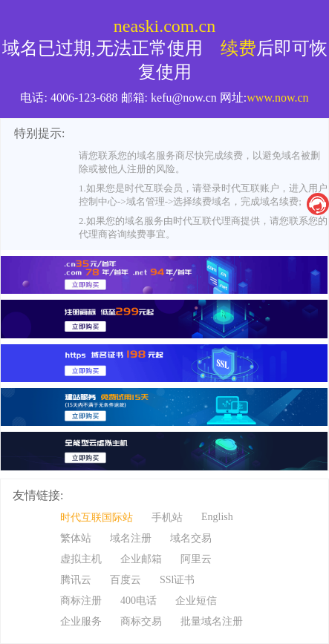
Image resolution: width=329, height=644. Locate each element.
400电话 (139, 601)
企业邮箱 (141, 559)
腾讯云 (76, 580)
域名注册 (131, 538)
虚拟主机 (81, 559)
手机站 (167, 517)
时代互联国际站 (97, 517)
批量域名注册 (212, 621)
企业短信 (196, 601)
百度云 (126, 580)
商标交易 (141, 621)
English (217, 517)
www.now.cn (277, 98)
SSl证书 (177, 580)
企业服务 (81, 621)
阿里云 (196, 559)
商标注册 (81, 601)
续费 (238, 48)
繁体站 (76, 538)
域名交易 (191, 538)
